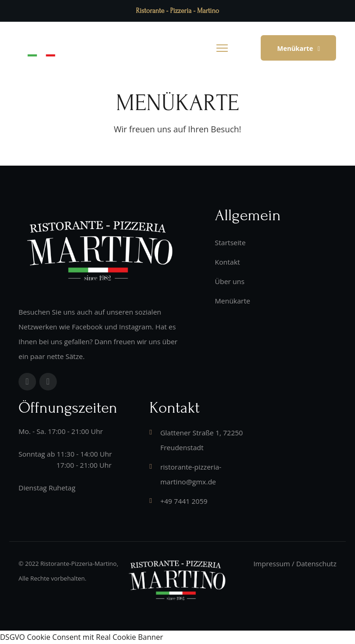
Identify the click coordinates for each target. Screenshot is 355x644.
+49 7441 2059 (184, 501)
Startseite (230, 242)
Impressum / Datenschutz (295, 563)
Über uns (230, 281)
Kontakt (227, 262)
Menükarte (233, 301)
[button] (298, 48)
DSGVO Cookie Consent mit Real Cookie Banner (82, 637)
